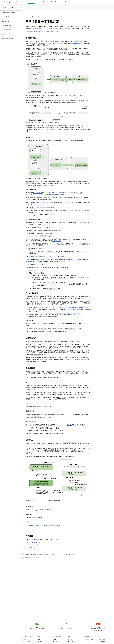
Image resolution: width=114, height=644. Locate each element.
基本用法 (70, 425)
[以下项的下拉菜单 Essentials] (24, 2)
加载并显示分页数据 (34, 542)
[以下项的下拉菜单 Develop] (47, 2)
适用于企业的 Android (28, 642)
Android (24, 639)
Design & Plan (39, 16)
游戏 (39, 639)
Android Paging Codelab (35, 518)
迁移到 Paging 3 (33, 548)
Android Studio (107, 2)
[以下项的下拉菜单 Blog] (70, 2)
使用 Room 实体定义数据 (64, 198)
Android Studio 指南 (88, 639)
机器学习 (40, 642)
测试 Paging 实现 (33, 545)
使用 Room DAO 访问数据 (40, 203)
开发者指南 (86, 642)
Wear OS (55, 642)
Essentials (19, 2)
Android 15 (71, 639)
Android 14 (71, 642)
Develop (43, 2)
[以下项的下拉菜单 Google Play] (59, 2)
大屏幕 (55, 639)
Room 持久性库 (40, 32)
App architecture (8, 8)
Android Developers (30, 16)
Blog (66, 2)
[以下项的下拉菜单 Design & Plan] (37, 2)
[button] (9, 13)
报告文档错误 (102, 642)
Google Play (54, 2)
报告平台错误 (102, 639)
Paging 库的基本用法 (52, 32)
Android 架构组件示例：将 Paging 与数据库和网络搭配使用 (45, 525)
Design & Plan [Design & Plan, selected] (31, 2)
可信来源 (32, 184)
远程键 (49, 360)
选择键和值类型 (57, 241)
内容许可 (37, 555)
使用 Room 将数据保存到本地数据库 (51, 195)
